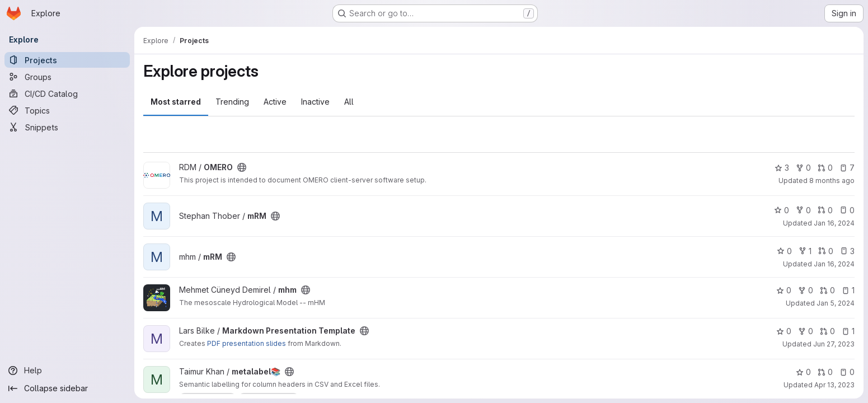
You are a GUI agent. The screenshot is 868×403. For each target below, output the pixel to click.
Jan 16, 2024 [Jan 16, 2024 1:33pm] (834, 264)
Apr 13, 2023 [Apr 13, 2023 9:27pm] (834, 385)
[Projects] (67, 60)
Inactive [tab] (315, 102)
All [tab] (349, 102)
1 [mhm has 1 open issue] (848, 290)
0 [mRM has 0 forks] (803, 210)
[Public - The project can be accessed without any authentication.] (242, 167)
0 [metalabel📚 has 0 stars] (803, 372)
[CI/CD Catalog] (67, 93)
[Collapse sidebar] (67, 388)
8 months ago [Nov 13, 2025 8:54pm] (832, 181)
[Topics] (67, 110)
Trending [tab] (232, 102)
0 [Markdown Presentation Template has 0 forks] (806, 331)
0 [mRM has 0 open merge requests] (825, 210)
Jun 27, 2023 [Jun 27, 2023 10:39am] (834, 344)
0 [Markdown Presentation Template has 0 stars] (784, 331)
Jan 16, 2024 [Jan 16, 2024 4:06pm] (834, 223)
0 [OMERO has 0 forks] (803, 168)
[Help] (67, 371)
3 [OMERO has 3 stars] (782, 168)
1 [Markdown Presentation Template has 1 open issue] (848, 331)
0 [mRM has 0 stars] (782, 210)
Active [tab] (275, 102)
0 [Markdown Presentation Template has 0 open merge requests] (827, 331)
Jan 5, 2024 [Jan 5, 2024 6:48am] (836, 303)
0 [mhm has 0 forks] (806, 290)
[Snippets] (67, 127)
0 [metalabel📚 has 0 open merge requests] (825, 372)
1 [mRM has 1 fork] (805, 251)
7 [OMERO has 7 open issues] (847, 168)
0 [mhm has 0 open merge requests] (827, 290)
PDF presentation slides (247, 343)
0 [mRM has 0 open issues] (847, 210)
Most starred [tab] (176, 102)
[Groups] (67, 77)
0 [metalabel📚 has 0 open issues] (847, 372)
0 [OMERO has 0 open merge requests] (825, 168)
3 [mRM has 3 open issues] (847, 251)
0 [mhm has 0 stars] (784, 290)
